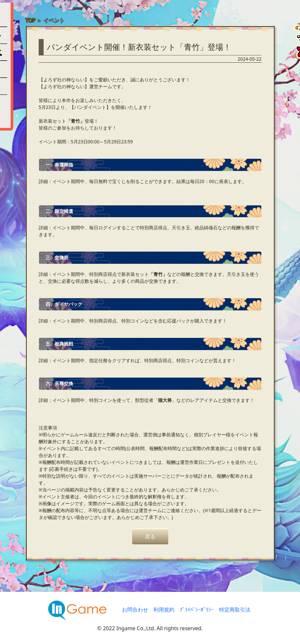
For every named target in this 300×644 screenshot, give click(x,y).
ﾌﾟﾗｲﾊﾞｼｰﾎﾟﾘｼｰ (197, 610)
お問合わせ (135, 610)
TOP (31, 20)
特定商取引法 (235, 610)
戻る (150, 536)
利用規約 (164, 610)
